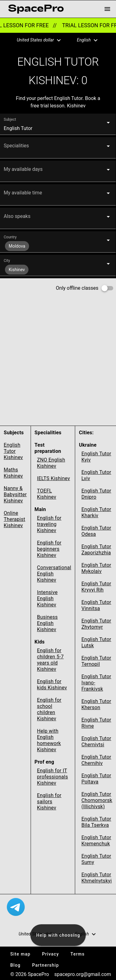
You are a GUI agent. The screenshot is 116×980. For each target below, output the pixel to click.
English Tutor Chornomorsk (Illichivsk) (97, 800)
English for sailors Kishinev (49, 802)
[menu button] (107, 9)
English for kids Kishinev (52, 685)
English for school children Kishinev (49, 709)
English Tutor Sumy (96, 859)
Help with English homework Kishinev (49, 740)
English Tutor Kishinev (13, 451)
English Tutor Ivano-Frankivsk (96, 683)
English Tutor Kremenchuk (96, 841)
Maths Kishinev (13, 473)
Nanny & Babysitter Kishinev (15, 494)
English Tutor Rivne (96, 723)
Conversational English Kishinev (54, 574)
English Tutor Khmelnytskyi (97, 878)
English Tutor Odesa (96, 531)
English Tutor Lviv (96, 475)
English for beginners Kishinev (49, 549)
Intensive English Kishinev (47, 598)
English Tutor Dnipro (96, 494)
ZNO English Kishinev (51, 463)
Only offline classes (77, 288)
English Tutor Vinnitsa (96, 605)
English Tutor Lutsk (96, 642)
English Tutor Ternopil (96, 661)
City (7, 261)
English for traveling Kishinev (49, 524)
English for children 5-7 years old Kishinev (50, 660)
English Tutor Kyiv (96, 457)
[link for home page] (36, 9)
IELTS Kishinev (54, 478)
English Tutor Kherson (96, 704)
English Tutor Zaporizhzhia (96, 550)
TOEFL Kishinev (47, 494)
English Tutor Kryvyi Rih (96, 587)
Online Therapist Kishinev (15, 519)
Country (10, 237)
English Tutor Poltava (96, 779)
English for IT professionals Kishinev (53, 777)
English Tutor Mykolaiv (96, 568)
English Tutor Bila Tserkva (96, 822)
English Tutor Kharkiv (96, 512)
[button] (35, 40)
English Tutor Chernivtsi (96, 742)
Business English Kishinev (47, 623)
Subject (10, 119)
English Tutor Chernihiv (96, 760)
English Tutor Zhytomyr (96, 624)
